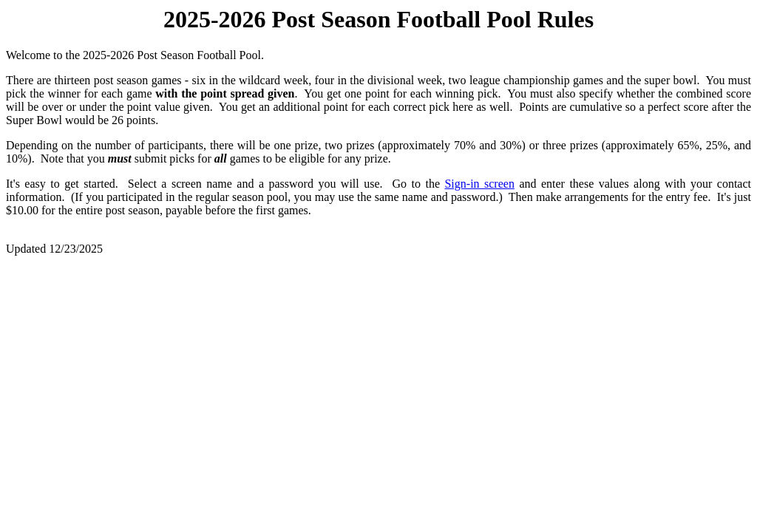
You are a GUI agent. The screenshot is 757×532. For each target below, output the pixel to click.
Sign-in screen (479, 184)
